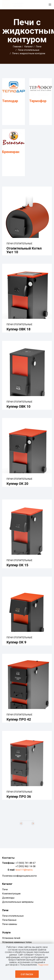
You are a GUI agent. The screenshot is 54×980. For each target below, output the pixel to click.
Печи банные (9, 923)
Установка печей (11, 941)
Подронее (43, 965)
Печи (39, 47)
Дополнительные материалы (18, 905)
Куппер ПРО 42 (19, 722)
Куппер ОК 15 (17, 567)
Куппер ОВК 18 (19, 330)
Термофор (38, 101)
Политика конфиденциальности (19, 879)
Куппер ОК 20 (17, 485)
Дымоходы (8, 901)
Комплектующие (11, 896)
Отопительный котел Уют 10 (24, 251)
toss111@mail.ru (24, 873)
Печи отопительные (29, 50)
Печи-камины (10, 927)
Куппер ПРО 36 (19, 799)
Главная (17, 47)
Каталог (29, 47)
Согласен (27, 974)
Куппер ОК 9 (16, 644)
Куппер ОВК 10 (19, 408)
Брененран (11, 152)
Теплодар (10, 101)
